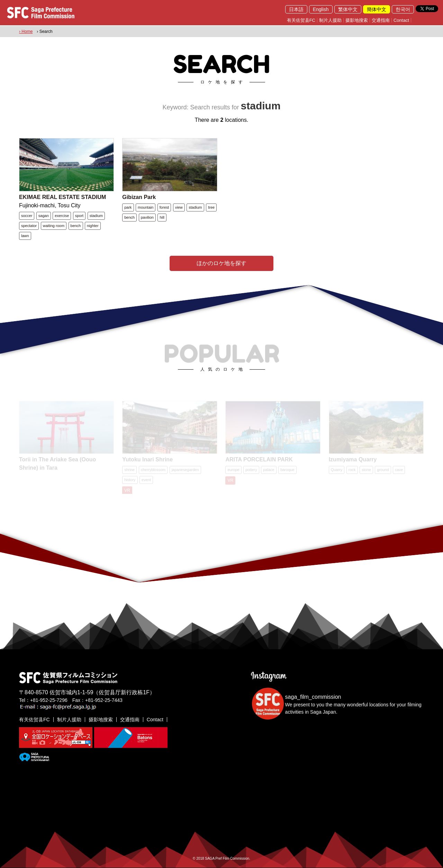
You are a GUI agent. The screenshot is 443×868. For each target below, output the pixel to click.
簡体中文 (377, 9)
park (128, 207)
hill (162, 217)
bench (76, 226)
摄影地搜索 (357, 20)
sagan (44, 216)
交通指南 (381, 20)
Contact (401, 20)
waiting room (54, 226)
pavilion (147, 217)
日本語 (296, 9)
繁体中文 (348, 9)
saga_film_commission (313, 697)
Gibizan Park (139, 197)
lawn (25, 236)
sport (79, 216)
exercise (62, 216)
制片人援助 (330, 20)
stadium (96, 216)
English (321, 9)
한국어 (403, 9)
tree (211, 207)
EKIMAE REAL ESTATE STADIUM (62, 197)
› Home (26, 31)
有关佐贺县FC (301, 20)
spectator (29, 226)
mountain (146, 207)
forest (164, 207)
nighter (93, 226)
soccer (27, 216)
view (179, 207)
